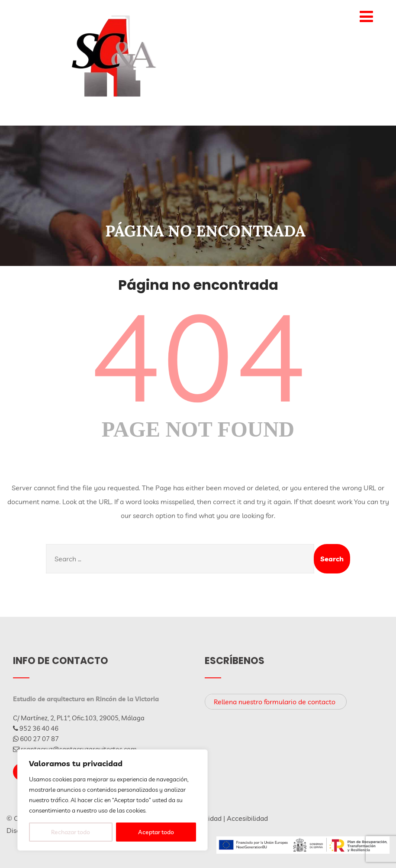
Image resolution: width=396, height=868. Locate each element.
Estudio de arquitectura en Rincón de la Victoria (86, 699)
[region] (113, 800)
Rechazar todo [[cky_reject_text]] (71, 832)
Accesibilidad (247, 818)
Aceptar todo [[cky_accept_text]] (156, 832)
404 (198, 356)
